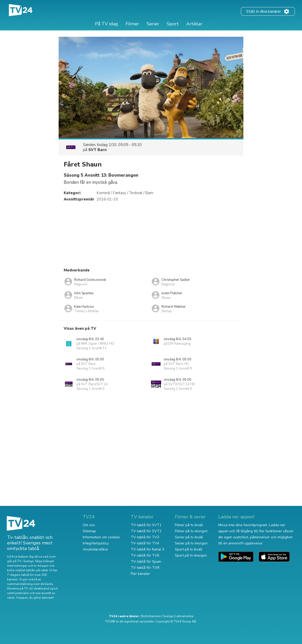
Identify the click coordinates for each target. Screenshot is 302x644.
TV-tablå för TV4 (145, 543)
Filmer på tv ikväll (189, 525)
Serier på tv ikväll (189, 537)
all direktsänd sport (43, 588)
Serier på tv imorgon (191, 543)
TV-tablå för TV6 (145, 555)
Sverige (168, 616)
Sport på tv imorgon (191, 555)
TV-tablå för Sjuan (146, 562)
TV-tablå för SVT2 (146, 531)
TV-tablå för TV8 (145, 568)
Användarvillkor (95, 549)
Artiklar (194, 24)
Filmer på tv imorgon (191, 531)
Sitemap (89, 531)
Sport (173, 24)
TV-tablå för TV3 (145, 537)
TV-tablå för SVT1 (146, 525)
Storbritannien (151, 616)
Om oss (89, 525)
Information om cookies (101, 537)
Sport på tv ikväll (189, 549)
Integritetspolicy (96, 543)
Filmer (132, 24)
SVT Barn (97, 150)
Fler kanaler (140, 574)
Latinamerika (184, 616)
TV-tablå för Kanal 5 (147, 549)
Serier (153, 24)
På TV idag (106, 24)
